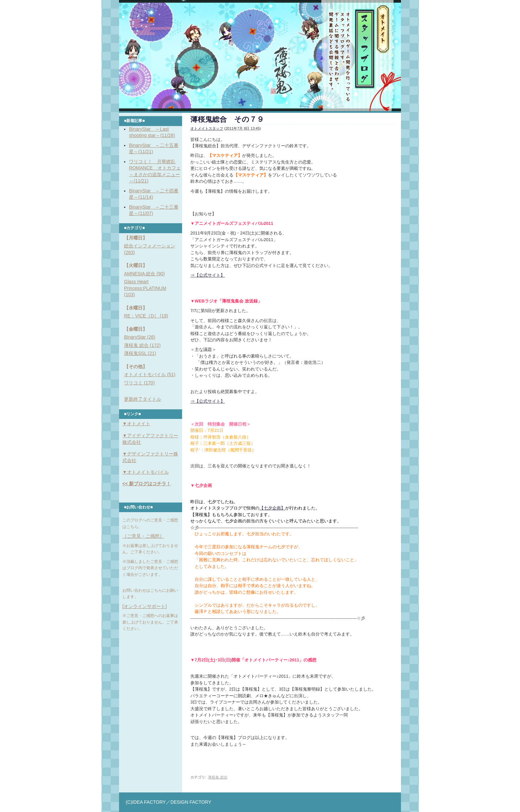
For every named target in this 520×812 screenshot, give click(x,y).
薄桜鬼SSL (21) (140, 353)
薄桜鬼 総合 (218, 777)
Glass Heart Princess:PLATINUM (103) (145, 288)
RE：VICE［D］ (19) (146, 316)
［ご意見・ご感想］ (143, 536)
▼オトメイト (136, 424)
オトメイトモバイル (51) (150, 374)
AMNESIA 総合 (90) (144, 274)
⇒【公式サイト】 (208, 275)
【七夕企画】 (272, 508)
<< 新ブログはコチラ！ (147, 484)
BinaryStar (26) (140, 337)
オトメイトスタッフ (207, 128)
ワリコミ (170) (139, 383)
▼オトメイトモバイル (146, 472)
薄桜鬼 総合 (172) (142, 345)
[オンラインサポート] (145, 606)
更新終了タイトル (143, 399)
